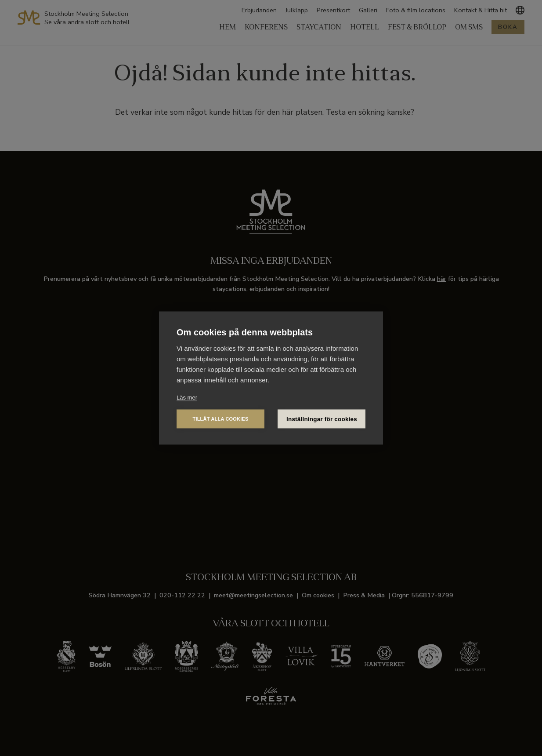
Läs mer (187, 398)
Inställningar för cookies (322, 419)
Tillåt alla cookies (220, 419)
